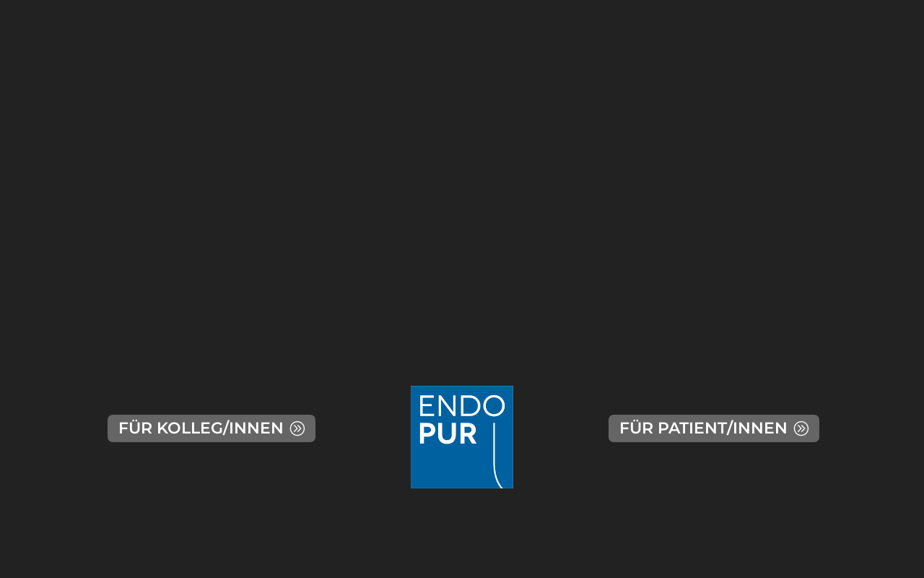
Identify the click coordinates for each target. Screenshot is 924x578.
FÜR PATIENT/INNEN (703, 428)
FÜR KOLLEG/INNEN (201, 428)
